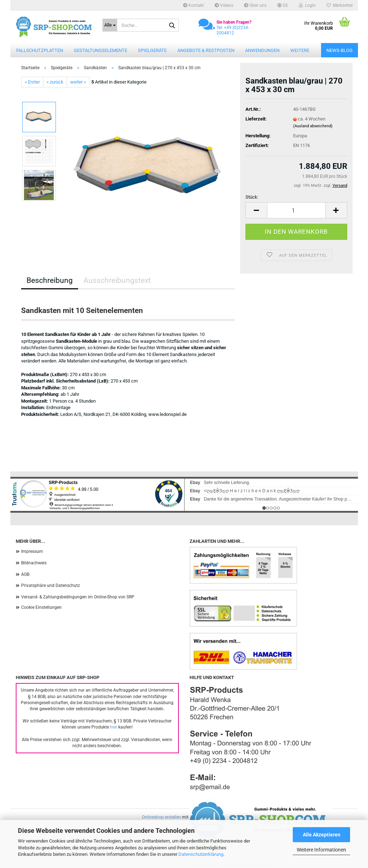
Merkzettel (340, 5)
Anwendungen (262, 50)
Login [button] (307, 5)
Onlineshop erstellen (161, 817)
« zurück (55, 82)
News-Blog (340, 50)
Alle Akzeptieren (322, 835)
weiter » (78, 82)
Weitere (300, 50)
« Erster (32, 82)
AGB (25, 574)
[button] (283, 5)
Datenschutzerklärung (201, 854)
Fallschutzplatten (40, 50)
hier (114, 727)
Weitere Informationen (321, 850)
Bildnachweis (34, 563)
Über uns (255, 5)
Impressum (32, 551)
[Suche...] (110, 25)
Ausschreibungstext (117, 280)
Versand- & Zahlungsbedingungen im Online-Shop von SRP (78, 597)
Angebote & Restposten (206, 50)
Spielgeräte (152, 50)
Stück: (252, 197)
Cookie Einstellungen (41, 607)
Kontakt (193, 5)
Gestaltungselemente (101, 50)
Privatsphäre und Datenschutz (51, 585)
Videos (224, 5)
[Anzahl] (296, 210)
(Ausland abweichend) (313, 126)
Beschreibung (50, 280)
